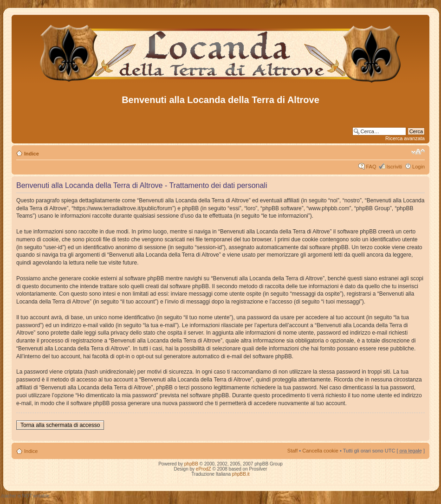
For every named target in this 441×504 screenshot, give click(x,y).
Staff (292, 451)
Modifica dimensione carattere (418, 152)
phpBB (191, 464)
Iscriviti (394, 167)
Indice (32, 154)
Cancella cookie (320, 451)
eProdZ (204, 469)
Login (418, 167)
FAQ (371, 167)
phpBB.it (241, 474)
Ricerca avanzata (405, 138)
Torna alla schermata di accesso (60, 425)
